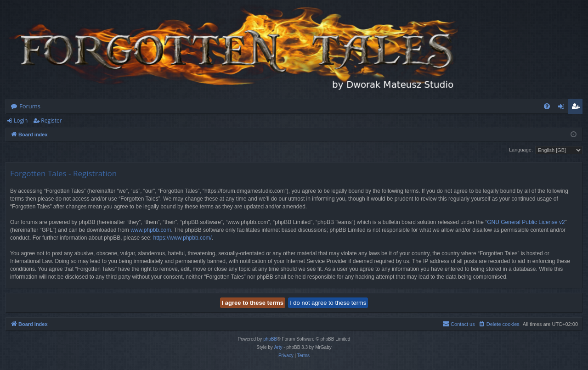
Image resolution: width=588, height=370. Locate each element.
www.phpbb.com (151, 230)
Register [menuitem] (577, 108)
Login (21, 121)
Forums (30, 106)
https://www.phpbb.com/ (183, 238)
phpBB (270, 339)
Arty (278, 347)
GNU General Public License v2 (526, 222)
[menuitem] (547, 106)
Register (51, 121)
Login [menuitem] (563, 108)
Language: (521, 150)
